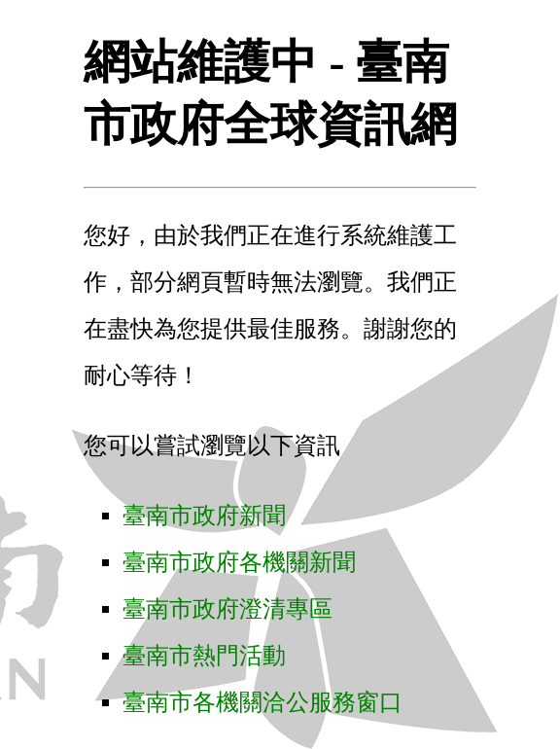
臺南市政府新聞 (204, 516)
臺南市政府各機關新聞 (239, 562)
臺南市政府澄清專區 (227, 609)
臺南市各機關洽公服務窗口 (262, 702)
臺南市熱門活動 (204, 656)
